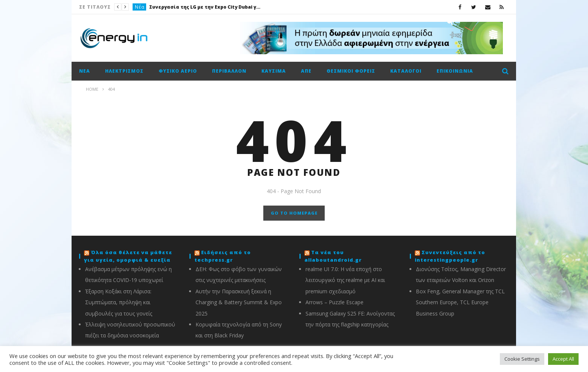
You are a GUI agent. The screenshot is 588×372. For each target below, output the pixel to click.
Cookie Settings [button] (522, 359)
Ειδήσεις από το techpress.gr (223, 256)
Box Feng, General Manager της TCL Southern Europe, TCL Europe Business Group (460, 302)
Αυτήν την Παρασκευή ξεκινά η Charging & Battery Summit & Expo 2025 (239, 302)
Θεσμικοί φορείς (351, 71)
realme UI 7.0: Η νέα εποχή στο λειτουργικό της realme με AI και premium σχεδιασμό (345, 280)
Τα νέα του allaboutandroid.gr (333, 256)
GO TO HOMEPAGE (294, 213)
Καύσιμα (274, 71)
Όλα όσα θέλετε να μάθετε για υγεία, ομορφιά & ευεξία (128, 256)
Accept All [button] (563, 359)
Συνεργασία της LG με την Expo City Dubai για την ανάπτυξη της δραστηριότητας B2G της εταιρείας (206, 7)
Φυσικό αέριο (178, 71)
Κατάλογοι (406, 71)
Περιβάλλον (229, 71)
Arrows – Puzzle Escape (334, 302)
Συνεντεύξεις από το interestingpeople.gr (450, 256)
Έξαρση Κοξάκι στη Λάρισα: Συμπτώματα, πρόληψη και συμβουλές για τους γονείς (119, 302)
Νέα (140, 7)
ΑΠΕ (306, 71)
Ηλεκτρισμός (124, 71)
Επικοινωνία (455, 71)
